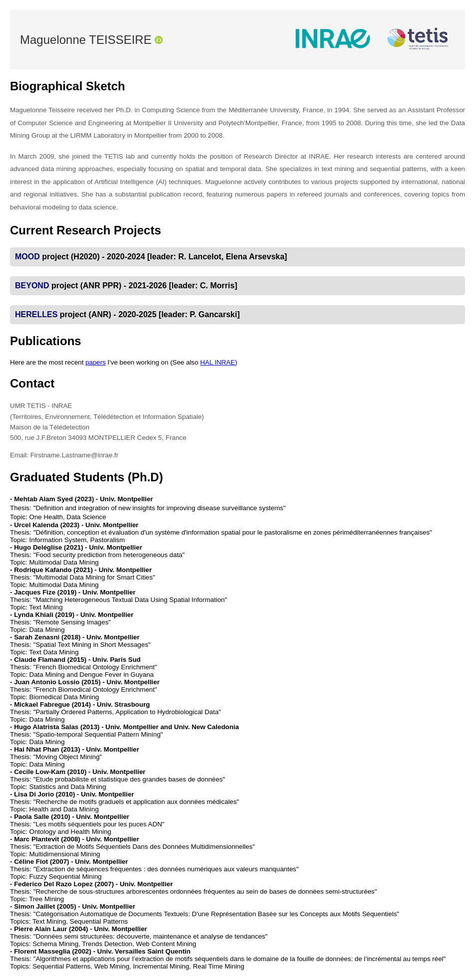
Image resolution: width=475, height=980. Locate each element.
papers (96, 362)
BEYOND (32, 286)
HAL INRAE (218, 362)
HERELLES (36, 314)
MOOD (27, 257)
